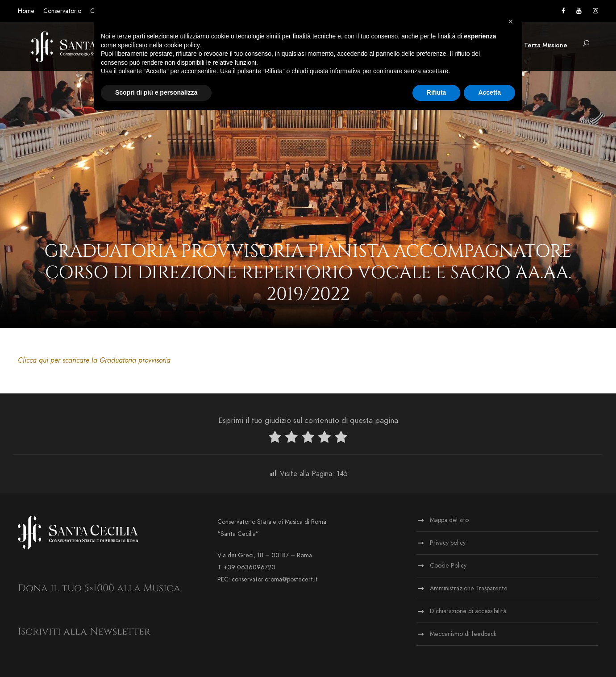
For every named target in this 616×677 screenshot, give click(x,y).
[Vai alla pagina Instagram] (595, 11)
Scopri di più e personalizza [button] (156, 92)
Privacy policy (448, 543)
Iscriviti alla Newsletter (84, 632)
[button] (586, 44)
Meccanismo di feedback (463, 634)
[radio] (275, 439)
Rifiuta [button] (437, 92)
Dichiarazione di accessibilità (468, 611)
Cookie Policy (448, 566)
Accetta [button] (489, 92)
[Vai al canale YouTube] (579, 11)
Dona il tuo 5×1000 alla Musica (99, 588)
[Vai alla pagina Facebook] (563, 11)
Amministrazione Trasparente (469, 588)
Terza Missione (546, 45)
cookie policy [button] (182, 45)
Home (26, 11)
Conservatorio (62, 11)
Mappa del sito (449, 520)
